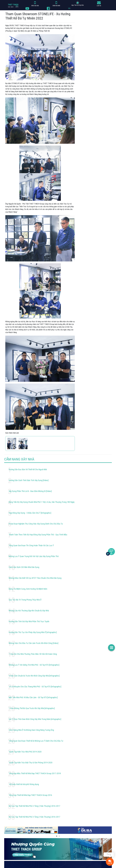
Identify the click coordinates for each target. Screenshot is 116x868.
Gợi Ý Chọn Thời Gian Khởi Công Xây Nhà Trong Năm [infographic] (35, 719)
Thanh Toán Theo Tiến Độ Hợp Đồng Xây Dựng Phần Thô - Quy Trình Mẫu (38, 535)
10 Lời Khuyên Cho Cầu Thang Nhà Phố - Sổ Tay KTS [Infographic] (35, 687)
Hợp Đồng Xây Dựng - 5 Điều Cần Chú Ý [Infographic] (30, 513)
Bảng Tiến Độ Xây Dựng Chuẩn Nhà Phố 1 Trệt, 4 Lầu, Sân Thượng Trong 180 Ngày (42, 502)
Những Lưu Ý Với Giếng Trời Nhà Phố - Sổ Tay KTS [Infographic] (34, 665)
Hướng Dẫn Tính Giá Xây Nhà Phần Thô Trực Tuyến (29, 621)
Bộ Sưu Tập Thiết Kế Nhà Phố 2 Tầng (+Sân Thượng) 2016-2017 (34, 806)
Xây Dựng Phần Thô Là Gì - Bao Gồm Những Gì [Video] (30, 491)
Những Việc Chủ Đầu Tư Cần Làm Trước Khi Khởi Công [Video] (34, 643)
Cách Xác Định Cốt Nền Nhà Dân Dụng (24, 567)
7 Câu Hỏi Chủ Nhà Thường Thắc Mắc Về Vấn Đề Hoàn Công (33, 654)
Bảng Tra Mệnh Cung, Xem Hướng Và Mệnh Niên (28, 589)
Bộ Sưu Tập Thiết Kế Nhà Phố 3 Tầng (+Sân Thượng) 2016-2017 (34, 817)
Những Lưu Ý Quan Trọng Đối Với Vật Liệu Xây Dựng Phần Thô (34, 556)
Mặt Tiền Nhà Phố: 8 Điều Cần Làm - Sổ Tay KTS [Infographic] (33, 697)
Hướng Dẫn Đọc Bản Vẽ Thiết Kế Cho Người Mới (28, 469)
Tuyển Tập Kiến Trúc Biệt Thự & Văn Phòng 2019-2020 (31, 763)
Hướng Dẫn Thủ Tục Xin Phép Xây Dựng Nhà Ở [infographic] (33, 632)
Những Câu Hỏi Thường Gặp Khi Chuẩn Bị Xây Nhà (29, 611)
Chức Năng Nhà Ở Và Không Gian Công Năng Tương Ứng (31, 730)
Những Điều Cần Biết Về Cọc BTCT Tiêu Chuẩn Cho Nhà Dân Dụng (35, 578)
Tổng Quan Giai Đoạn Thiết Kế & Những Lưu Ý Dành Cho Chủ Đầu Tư (36, 741)
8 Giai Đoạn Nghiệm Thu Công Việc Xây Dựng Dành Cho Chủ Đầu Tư (36, 524)
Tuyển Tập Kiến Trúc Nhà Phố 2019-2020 (25, 752)
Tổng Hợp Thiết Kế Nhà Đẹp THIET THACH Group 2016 (30, 795)
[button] (57, 836)
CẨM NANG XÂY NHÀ (19, 459)
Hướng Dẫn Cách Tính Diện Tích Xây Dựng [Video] (29, 480)
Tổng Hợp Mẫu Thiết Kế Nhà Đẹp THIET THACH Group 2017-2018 (35, 773)
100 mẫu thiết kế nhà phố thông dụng (24, 784)
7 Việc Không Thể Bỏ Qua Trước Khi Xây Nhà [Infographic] (32, 708)
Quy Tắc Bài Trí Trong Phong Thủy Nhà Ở (25, 600)
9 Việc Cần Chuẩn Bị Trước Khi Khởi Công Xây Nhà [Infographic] (34, 676)
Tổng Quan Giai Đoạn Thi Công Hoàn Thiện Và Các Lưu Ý (31, 545)
